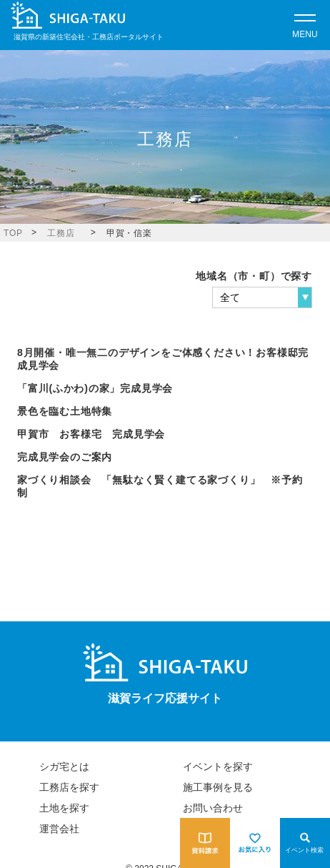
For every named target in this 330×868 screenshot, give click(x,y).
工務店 (61, 233)
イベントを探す (218, 766)
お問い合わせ (213, 808)
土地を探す (64, 808)
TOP (13, 233)
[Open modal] (305, 25)
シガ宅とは (64, 766)
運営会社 (59, 829)
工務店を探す (69, 787)
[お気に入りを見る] (255, 843)
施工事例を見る (218, 787)
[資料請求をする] (205, 843)
